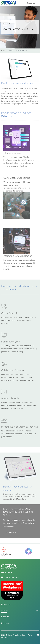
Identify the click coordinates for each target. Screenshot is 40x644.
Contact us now (11, 532)
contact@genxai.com (10, 577)
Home (3, 51)
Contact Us (31, 3)
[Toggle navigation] (38, 3)
